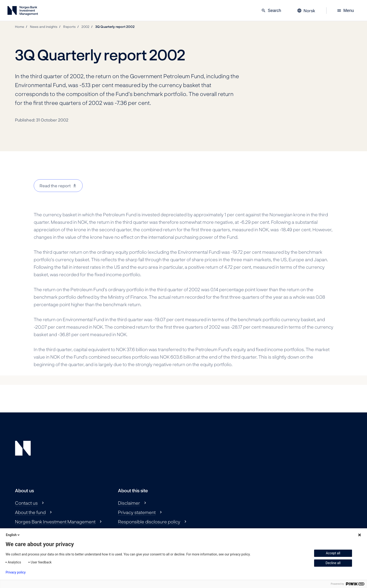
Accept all (333, 553)
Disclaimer (129, 503)
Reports (69, 27)
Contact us (26, 503)
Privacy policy (16, 572)
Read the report (55, 186)
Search (271, 11)
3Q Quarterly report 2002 (115, 27)
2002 (85, 27)
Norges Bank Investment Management (55, 522)
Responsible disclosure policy (149, 522)
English (13, 535)
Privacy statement (137, 512)
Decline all (333, 563)
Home (20, 27)
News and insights (44, 27)
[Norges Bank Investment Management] (23, 12)
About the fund (30, 512)
